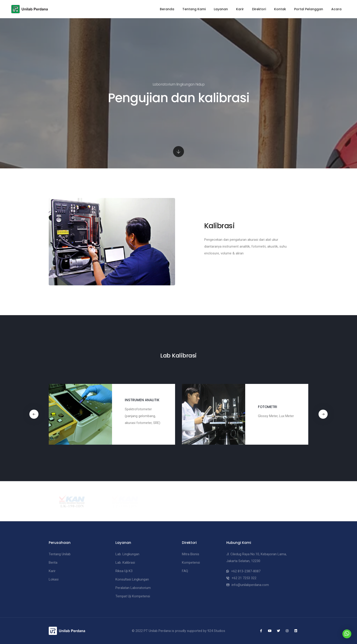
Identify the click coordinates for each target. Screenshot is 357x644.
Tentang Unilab (60, 554)
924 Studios (216, 631)
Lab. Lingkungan (127, 554)
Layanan (221, 9)
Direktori (259, 9)
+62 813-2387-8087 (246, 571)
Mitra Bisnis (191, 554)
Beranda (167, 9)
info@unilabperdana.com (250, 585)
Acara (336, 9)
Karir (240, 9)
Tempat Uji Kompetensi (133, 596)
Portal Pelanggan (309, 9)
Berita (53, 563)
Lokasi (54, 579)
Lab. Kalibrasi (125, 563)
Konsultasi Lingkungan (132, 579)
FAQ (185, 571)
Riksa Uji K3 (124, 571)
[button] (34, 414)
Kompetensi (191, 563)
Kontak (280, 9)
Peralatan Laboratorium (133, 588)
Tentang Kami (194, 9)
